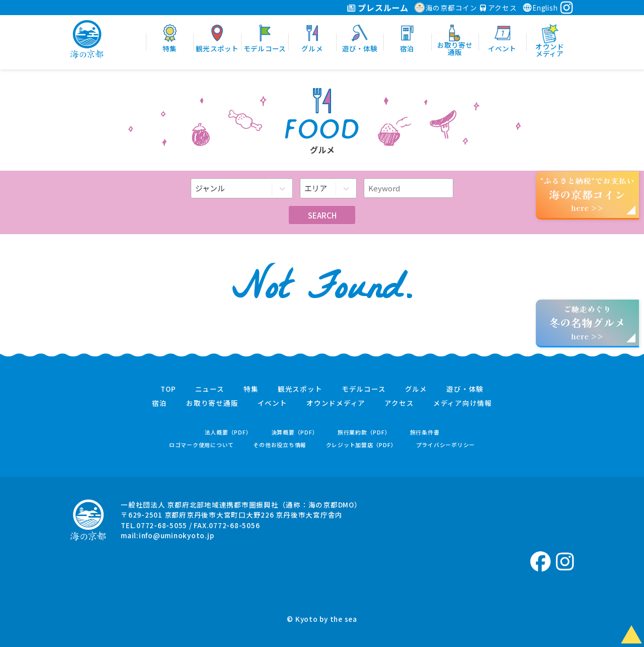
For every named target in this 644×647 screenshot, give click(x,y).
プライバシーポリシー (446, 445)
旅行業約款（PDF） (364, 432)
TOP (168, 389)
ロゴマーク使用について (202, 445)
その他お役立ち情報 (280, 445)
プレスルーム (378, 8)
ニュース (210, 389)
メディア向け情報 (463, 403)
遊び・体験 (465, 389)
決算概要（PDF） (295, 432)
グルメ (416, 389)
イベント (272, 403)
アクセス (499, 8)
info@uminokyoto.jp (177, 535)
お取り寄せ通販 (212, 403)
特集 (251, 389)
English (540, 8)
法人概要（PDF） (228, 432)
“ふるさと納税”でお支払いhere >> (588, 194)
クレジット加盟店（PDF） (361, 445)
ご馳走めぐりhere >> (587, 322)
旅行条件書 (425, 432)
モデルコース (364, 389)
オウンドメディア (336, 403)
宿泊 (159, 403)
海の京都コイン (446, 8)
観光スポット (300, 389)
